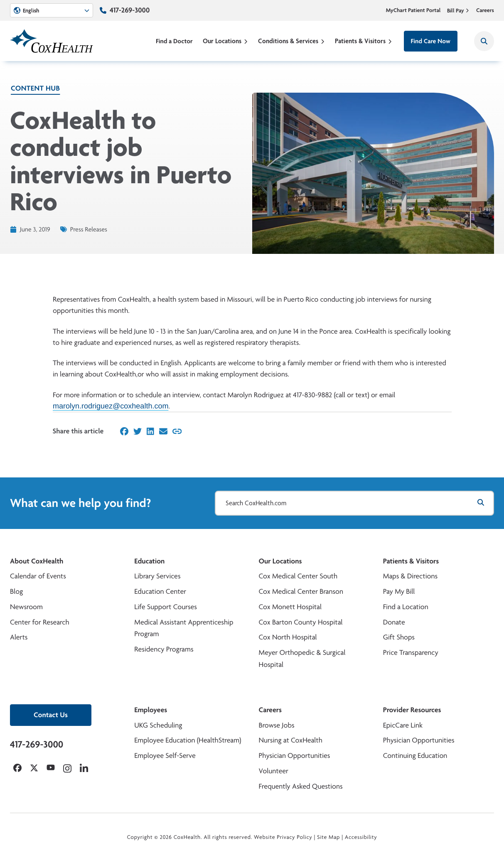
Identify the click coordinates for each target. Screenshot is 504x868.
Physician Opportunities (295, 756)
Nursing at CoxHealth (291, 740)
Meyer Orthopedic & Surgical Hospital (302, 659)
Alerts (19, 637)
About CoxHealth (37, 561)
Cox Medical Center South (298, 576)
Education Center (160, 591)
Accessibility (361, 837)
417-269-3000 (130, 10)
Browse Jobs (277, 725)
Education (149, 561)
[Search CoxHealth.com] (354, 503)
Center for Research (40, 622)
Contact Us (51, 715)
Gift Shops (399, 637)
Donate (394, 622)
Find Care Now (431, 41)
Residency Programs (164, 649)
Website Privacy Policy (283, 837)
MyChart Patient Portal (413, 10)
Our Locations (225, 41)
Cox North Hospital (288, 637)
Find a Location (406, 607)
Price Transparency (411, 653)
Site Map (328, 837)
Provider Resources (412, 710)
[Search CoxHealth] (484, 41)
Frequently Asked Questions (301, 786)
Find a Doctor (174, 41)
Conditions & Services (291, 41)
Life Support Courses (166, 607)
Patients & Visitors (364, 41)
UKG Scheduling (158, 725)
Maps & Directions (410, 576)
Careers (485, 10)
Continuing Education (415, 756)
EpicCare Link (403, 725)
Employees (151, 710)
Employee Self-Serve (165, 756)
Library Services (157, 576)
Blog (16, 591)
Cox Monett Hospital (290, 607)
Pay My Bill (399, 591)
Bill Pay (458, 10)
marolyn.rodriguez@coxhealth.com (111, 406)
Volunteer (274, 771)
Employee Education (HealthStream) (188, 740)
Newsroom (26, 607)
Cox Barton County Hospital (301, 622)
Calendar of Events (38, 576)
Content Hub (35, 88)
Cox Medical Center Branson (301, 591)
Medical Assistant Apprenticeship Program (184, 628)
